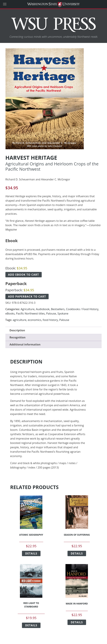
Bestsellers (58, 309)
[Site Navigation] (8, 4)
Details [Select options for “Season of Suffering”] (77, 553)
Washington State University (53, 4)
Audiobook (43, 309)
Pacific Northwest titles (30, 314)
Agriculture (28, 309)
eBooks (10, 314)
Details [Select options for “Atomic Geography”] (31, 553)
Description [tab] (17, 330)
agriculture (19, 320)
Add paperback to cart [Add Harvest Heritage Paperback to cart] (27, 297)
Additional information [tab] (25, 344)
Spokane (63, 314)
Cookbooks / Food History (82, 309)
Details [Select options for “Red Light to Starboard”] (31, 625)
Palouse (51, 314)
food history (50, 320)
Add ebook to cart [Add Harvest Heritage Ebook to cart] (24, 275)
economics (34, 320)
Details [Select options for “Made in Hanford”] (77, 622)
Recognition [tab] (17, 337)
